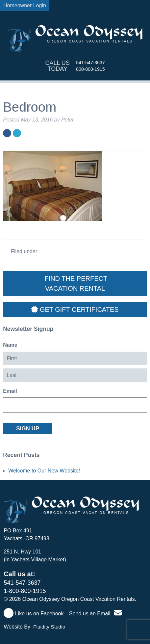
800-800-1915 (90, 69)
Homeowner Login (25, 5)
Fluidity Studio (49, 627)
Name (10, 345)
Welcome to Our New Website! (44, 471)
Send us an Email (95, 614)
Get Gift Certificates (75, 309)
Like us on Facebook (34, 614)
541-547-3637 (90, 63)
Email (10, 391)
